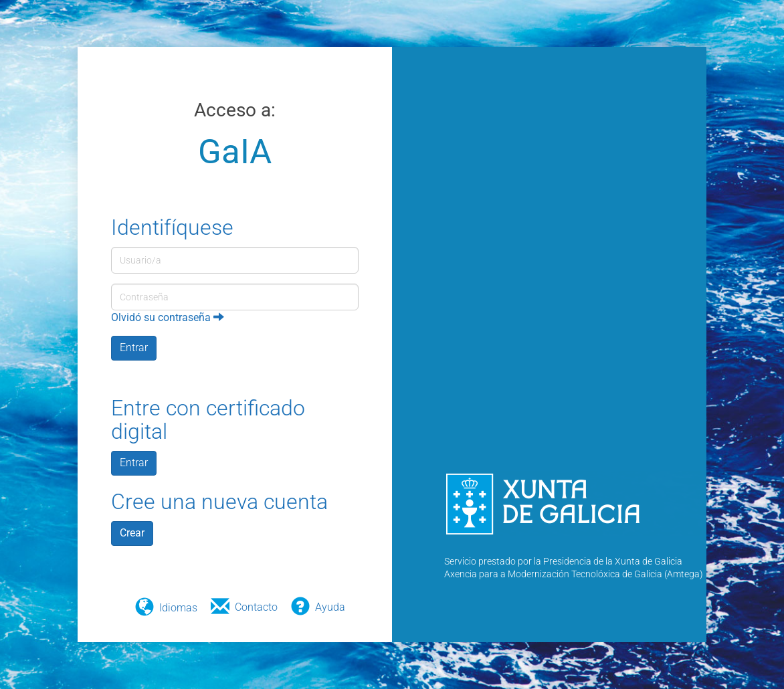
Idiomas (178, 608)
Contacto (256, 607)
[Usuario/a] (235, 260)
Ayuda (330, 607)
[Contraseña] (235, 297)
